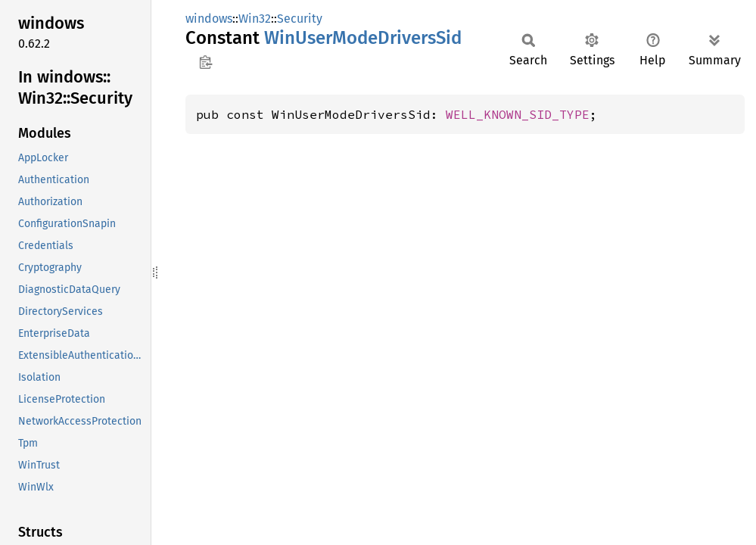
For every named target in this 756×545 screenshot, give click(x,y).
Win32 (255, 19)
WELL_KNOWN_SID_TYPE (518, 114)
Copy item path (205, 62)
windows (209, 19)
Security (300, 19)
